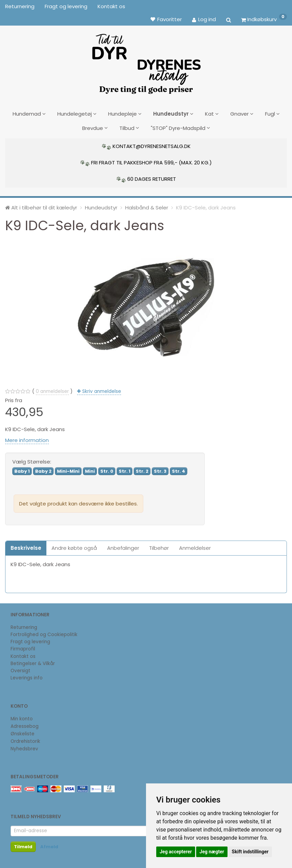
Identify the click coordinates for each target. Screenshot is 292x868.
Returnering (20, 6)
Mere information (27, 438)
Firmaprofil (23, 647)
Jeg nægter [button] (212, 852)
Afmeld (49, 844)
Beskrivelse (26, 546)
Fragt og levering (66, 6)
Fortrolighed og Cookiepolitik (44, 632)
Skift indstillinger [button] (250, 852)
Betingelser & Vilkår (33, 661)
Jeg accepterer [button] (176, 852)
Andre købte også (74, 546)
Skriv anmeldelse (101, 389)
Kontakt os (111, 6)
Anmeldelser (195, 546)
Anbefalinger (123, 546)
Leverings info (27, 676)
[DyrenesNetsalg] (146, 61)
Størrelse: (32, 460)
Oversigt (20, 669)
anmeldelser (52, 389)
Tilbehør (159, 546)
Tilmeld (23, 844)
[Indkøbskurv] (264, 19)
